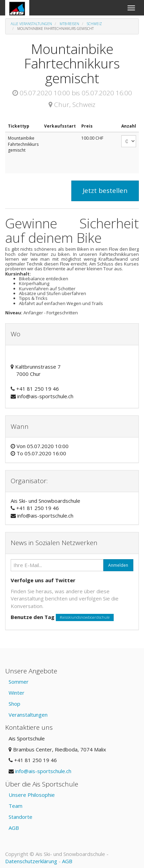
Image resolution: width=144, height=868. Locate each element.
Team (16, 806)
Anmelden (118, 565)
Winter (17, 693)
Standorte (20, 817)
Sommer (19, 682)
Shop (14, 704)
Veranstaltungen (28, 715)
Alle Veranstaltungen (31, 24)
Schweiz (94, 24)
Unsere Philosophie (32, 795)
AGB (14, 828)
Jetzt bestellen (105, 191)
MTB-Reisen (69, 24)
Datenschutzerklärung (31, 861)
